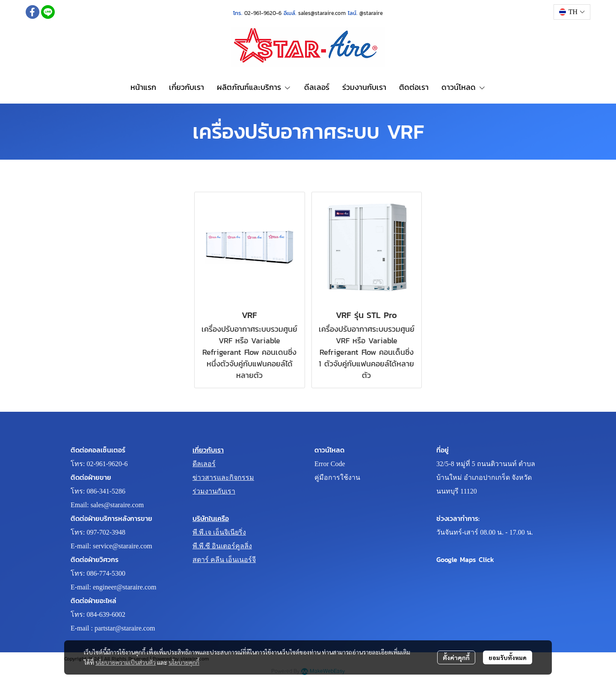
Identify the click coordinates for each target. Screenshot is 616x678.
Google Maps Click (465, 559)
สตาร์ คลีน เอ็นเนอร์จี (224, 560)
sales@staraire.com (117, 505)
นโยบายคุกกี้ (184, 662)
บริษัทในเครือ (211, 518)
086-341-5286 (106, 491)
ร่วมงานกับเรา (214, 491)
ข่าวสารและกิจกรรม (223, 477)
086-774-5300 (106, 573)
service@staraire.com (123, 546)
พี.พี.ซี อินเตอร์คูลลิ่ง (222, 546)
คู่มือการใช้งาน (337, 477)
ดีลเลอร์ (204, 464)
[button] (572, 12)
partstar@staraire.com (125, 628)
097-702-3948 (106, 532)
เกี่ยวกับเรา (208, 450)
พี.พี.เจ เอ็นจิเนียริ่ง (219, 532)
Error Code (330, 464)
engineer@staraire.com (124, 587)
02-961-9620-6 (107, 464)
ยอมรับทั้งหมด (508, 657)
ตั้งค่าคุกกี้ (456, 657)
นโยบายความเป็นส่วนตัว (126, 662)
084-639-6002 (106, 614)
